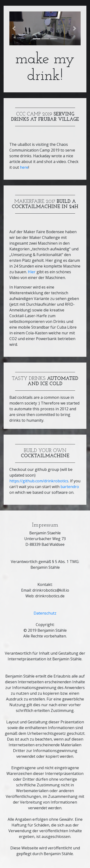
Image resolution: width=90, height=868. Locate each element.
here (24, 167)
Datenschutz (45, 613)
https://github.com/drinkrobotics (39, 481)
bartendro (70, 487)
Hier (32, 272)
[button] (15, 28)
